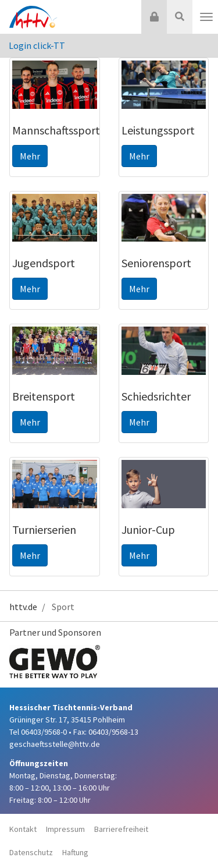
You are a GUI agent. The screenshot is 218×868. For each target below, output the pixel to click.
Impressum (65, 829)
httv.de (23, 607)
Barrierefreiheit (121, 829)
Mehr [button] (30, 156)
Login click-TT (37, 45)
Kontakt (23, 829)
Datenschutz (31, 852)
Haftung (75, 852)
